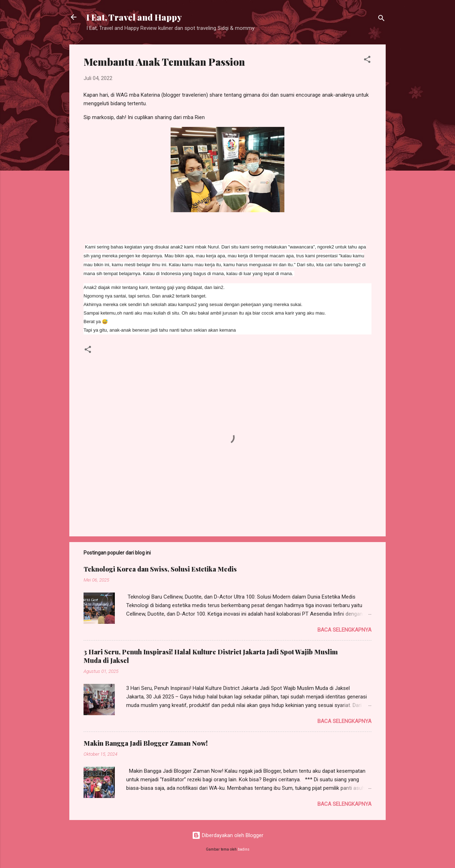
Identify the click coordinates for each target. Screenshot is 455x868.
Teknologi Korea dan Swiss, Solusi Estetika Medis (160, 569)
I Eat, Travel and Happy (134, 17)
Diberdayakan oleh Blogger (228, 835)
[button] (367, 61)
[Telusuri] (381, 19)
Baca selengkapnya (344, 630)
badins (244, 849)
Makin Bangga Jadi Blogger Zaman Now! (146, 743)
